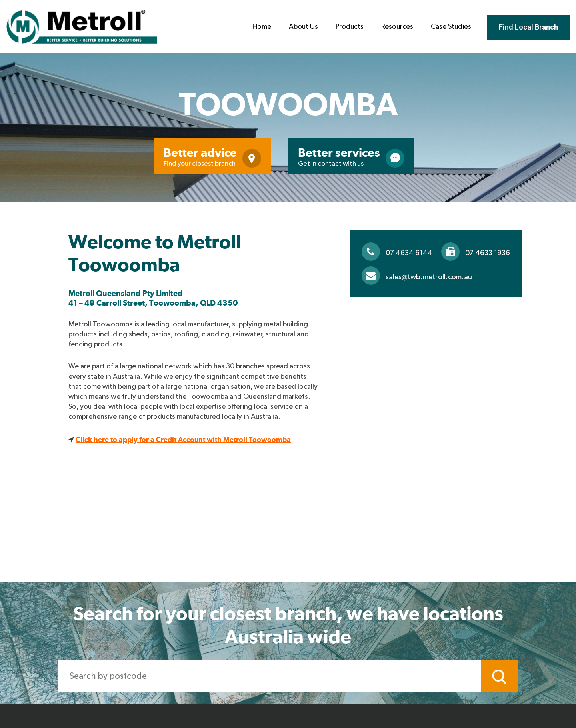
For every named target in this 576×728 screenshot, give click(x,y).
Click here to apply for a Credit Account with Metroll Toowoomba (183, 439)
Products (350, 27)
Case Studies (451, 27)
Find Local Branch (528, 27)
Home (262, 27)
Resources (397, 27)
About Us (303, 27)
